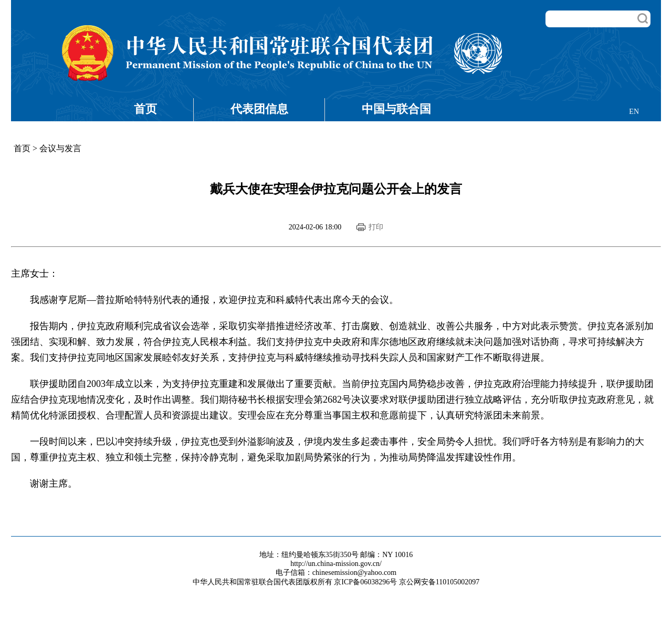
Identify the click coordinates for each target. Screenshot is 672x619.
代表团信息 (259, 109)
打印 (376, 227)
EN (634, 112)
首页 (145, 109)
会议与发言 (60, 148)
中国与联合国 (396, 109)
